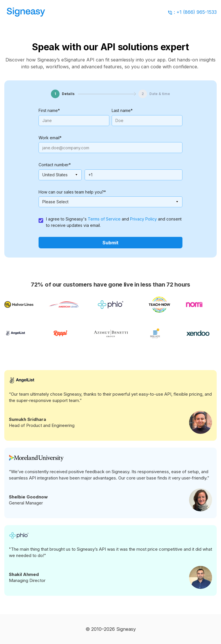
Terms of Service (104, 219)
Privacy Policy (143, 219)
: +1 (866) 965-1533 (195, 12)
